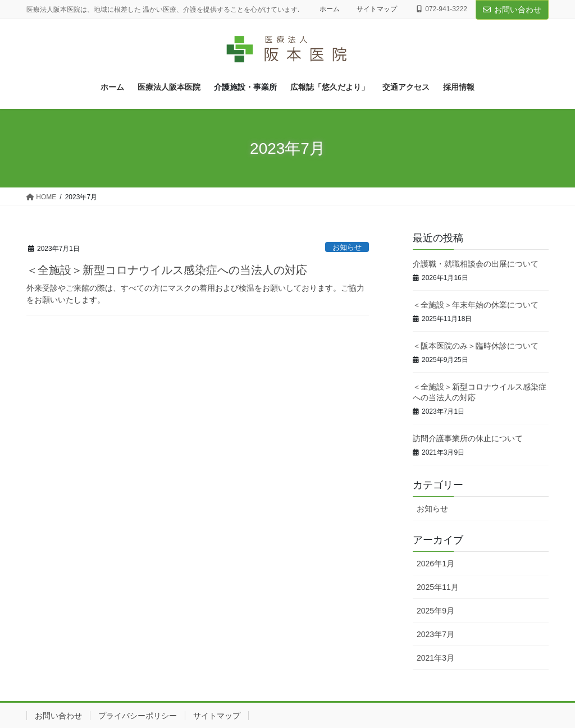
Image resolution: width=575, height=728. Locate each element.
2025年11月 (438, 587)
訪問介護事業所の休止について (468, 439)
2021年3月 (435, 658)
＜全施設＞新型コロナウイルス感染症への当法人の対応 (167, 270)
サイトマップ (377, 9)
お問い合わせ (512, 10)
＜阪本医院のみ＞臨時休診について (476, 346)
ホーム (330, 9)
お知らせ (347, 247)
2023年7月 (435, 634)
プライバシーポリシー (138, 716)
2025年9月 (435, 611)
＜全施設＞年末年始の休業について (476, 305)
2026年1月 (435, 564)
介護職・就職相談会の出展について (476, 264)
